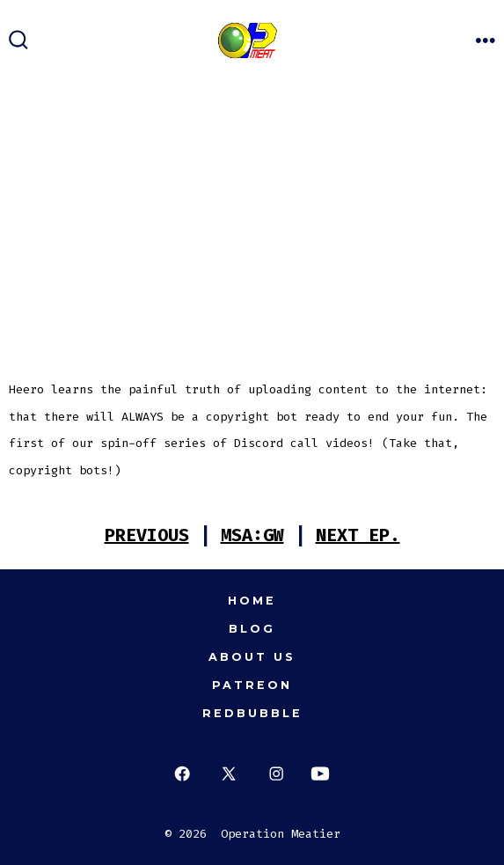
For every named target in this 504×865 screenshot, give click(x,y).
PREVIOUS (147, 535)
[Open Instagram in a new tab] (277, 774)
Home (252, 601)
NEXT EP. (358, 535)
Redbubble (252, 713)
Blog (252, 629)
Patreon (252, 685)
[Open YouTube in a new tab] (320, 774)
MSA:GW (252, 535)
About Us (252, 657)
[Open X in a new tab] (229, 774)
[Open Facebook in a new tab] (182, 774)
